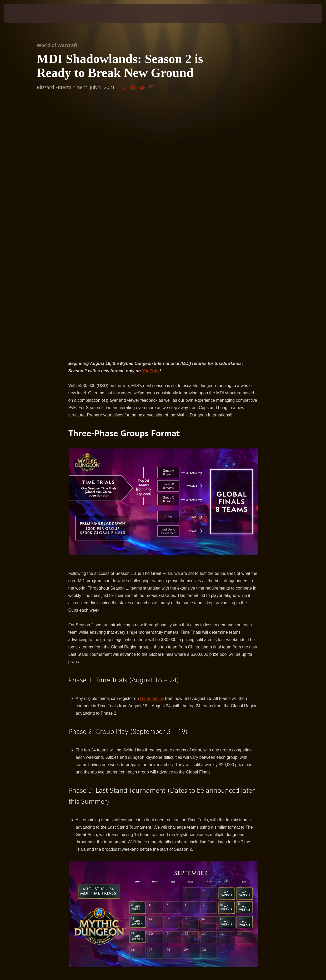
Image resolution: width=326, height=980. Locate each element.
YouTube (208, 790)
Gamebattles (152, 451)
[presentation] (21, 14)
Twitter (119, 790)
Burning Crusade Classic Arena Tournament (109, 782)
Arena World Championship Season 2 (194, 782)
